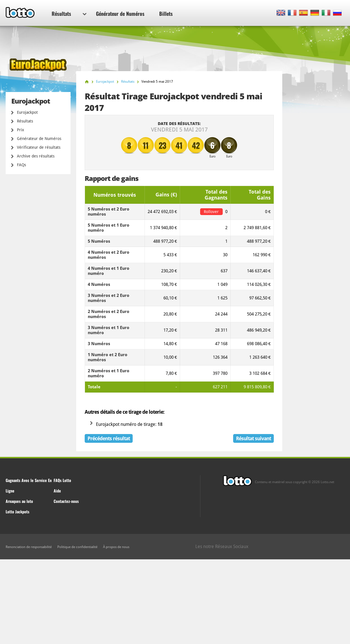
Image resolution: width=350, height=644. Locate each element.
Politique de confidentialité (77, 547)
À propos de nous (116, 547)
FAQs (21, 165)
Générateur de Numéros (120, 14)
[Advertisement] (175, 602)
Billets (166, 14)
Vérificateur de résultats (39, 147)
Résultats (69, 14)
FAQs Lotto (62, 480)
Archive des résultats (36, 156)
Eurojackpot (27, 112)
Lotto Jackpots (17, 512)
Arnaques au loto (19, 501)
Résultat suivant (253, 438)
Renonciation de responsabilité (29, 547)
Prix (20, 130)
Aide (57, 491)
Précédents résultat (109, 438)
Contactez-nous (66, 501)
